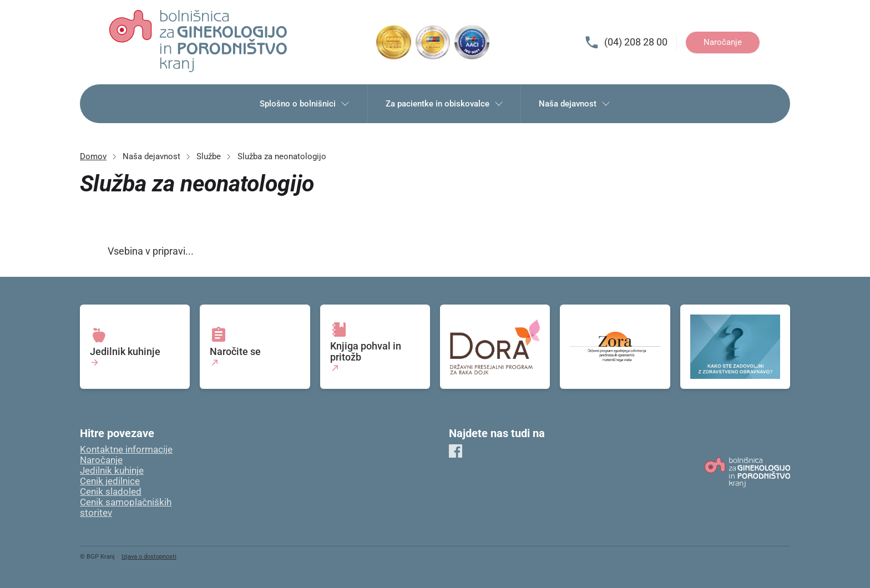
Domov (93, 156)
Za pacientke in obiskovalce (444, 104)
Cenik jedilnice (110, 481)
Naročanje (723, 42)
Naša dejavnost (575, 104)
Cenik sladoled (111, 492)
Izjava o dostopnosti (149, 557)
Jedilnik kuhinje (112, 471)
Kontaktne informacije (126, 450)
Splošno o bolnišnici (305, 104)
